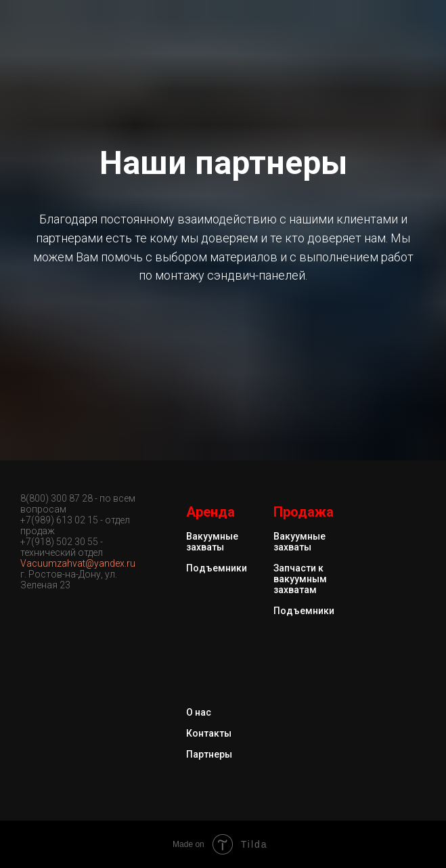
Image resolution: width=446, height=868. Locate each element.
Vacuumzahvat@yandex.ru (78, 563)
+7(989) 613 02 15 (59, 520)
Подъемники (217, 568)
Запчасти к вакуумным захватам (300, 579)
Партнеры (209, 754)
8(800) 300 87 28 (58, 498)
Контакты (209, 733)
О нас (199, 712)
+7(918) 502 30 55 (59, 542)
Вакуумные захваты (212, 542)
